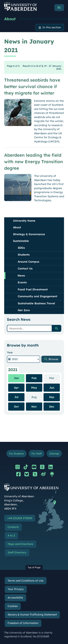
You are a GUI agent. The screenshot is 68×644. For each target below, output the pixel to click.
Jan (16, 378)
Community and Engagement (38, 296)
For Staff (37, 453)
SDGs (21, 248)
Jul (16, 397)
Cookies (13, 606)
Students (24, 255)
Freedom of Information (23, 623)
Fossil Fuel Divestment (33, 289)
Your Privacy (16, 589)
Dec (52, 407)
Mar (54, 378)
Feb (34, 378)
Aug (37, 397)
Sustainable (21, 241)
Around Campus (28, 262)
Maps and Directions (20, 544)
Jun (52, 388)
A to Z (11, 536)
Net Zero (24, 310)
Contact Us (25, 268)
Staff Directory (17, 552)
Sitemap (54, 453)
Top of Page (34, 567)
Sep (52, 397)
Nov (34, 407)
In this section (52, 27)
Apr (16, 388)
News (21, 276)
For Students (16, 453)
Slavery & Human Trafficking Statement (32, 615)
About (10, 19)
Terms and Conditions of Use (25, 581)
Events (22, 282)
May (34, 388)
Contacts (13, 527)
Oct (16, 407)
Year (10, 352)
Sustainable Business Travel (36, 303)
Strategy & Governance (29, 234)
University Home (24, 221)
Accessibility (15, 598)
